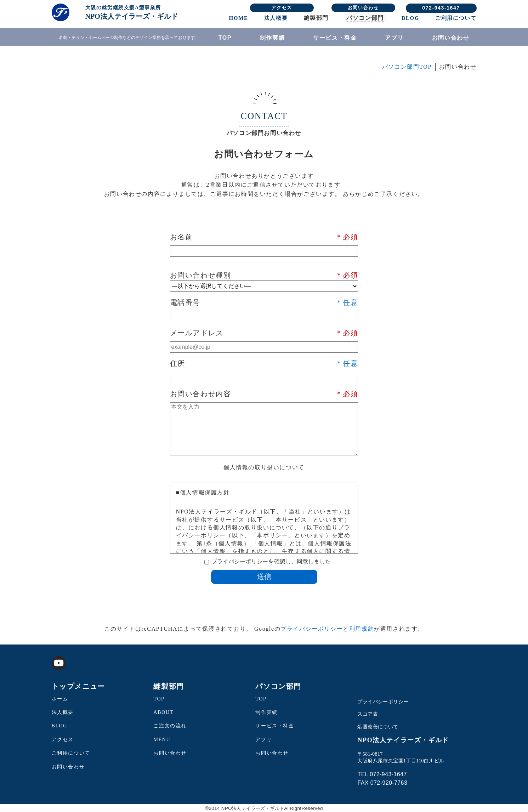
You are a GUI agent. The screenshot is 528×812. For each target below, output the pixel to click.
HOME (239, 18)
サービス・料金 (335, 38)
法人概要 (276, 18)
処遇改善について (378, 727)
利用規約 (362, 629)
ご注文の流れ (170, 726)
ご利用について (456, 18)
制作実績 (272, 38)
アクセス (282, 8)
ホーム (60, 699)
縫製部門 (316, 18)
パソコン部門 (365, 18)
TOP (225, 38)
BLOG (410, 18)
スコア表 (368, 714)
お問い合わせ (363, 8)
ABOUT (163, 712)
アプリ (394, 38)
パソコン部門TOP (407, 67)
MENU (162, 740)
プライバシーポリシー (312, 629)
